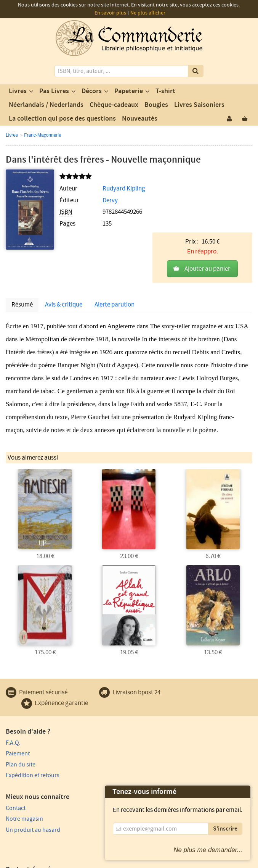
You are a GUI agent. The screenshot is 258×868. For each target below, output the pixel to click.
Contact (141, 709)
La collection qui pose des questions (62, 119)
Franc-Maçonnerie (42, 135)
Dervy (98, 200)
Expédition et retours (33, 742)
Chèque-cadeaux (114, 105)
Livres (18, 91)
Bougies (156, 105)
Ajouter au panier (207, 210)
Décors (92, 91)
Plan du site (21, 731)
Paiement (18, 720)
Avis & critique (64, 271)
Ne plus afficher (148, 13)
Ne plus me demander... (208, 850)
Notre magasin (150, 720)
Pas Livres (54, 91)
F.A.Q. (13, 709)
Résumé (22, 271)
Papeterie (129, 91)
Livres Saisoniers (199, 105)
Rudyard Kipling (112, 189)
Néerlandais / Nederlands (46, 105)
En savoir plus (110, 13)
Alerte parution (115, 271)
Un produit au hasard (159, 731)
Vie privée (50, 847)
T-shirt (165, 91)
